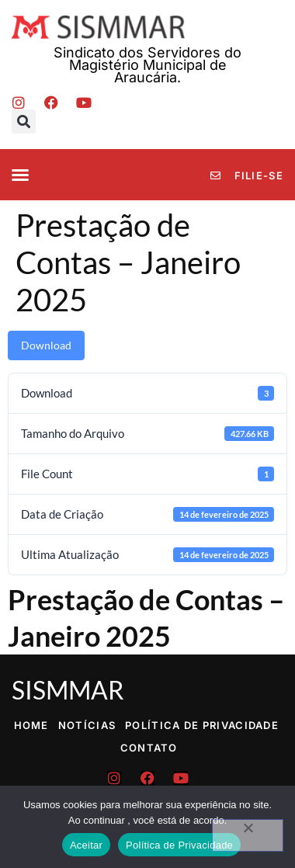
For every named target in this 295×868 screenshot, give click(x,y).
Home (31, 725)
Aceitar (86, 845)
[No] (248, 835)
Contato (149, 748)
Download (46, 345)
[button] (24, 122)
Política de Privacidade (202, 725)
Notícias (87, 725)
